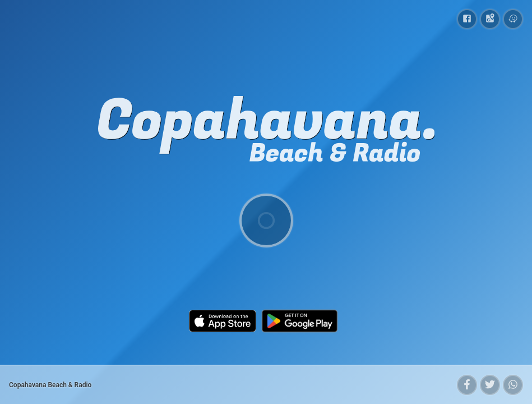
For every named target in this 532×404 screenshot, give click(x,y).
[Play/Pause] (266, 221)
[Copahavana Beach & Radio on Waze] (513, 19)
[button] (467, 385)
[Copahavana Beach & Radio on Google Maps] (490, 19)
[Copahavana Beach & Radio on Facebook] (467, 19)
